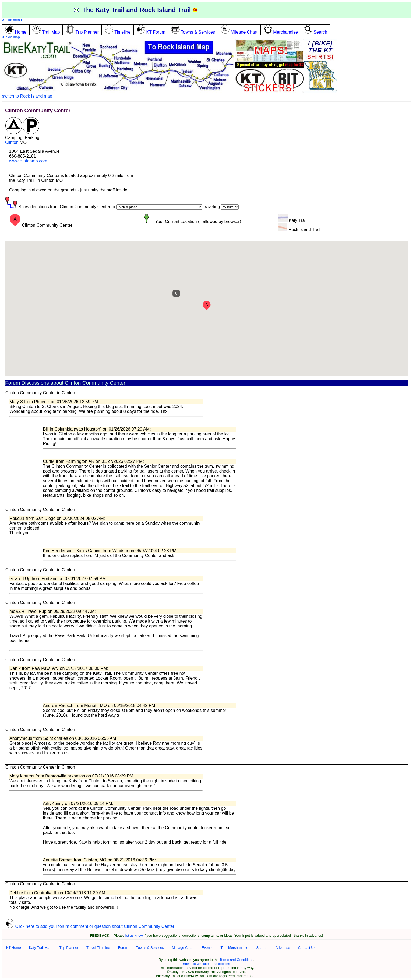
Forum (123, 948)
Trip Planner (69, 948)
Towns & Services (150, 948)
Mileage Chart (183, 948)
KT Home (14, 948)
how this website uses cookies (206, 964)
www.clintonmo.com (28, 161)
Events (207, 948)
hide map (11, 37)
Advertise (283, 948)
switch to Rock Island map (27, 96)
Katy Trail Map (40, 948)
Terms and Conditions (236, 960)
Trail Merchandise (234, 948)
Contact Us (307, 948)
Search (262, 948)
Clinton (12, 142)
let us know (134, 935)
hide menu (12, 20)
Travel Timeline (98, 948)
